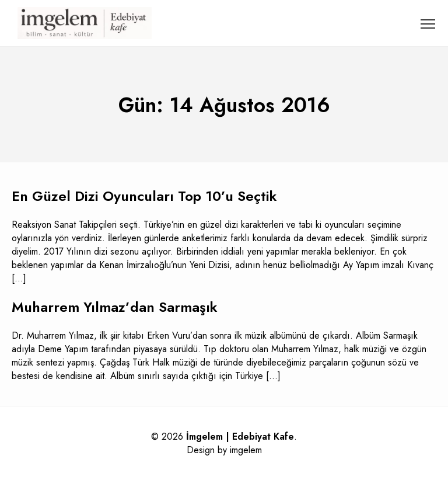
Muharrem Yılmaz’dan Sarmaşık (115, 307)
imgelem (246, 450)
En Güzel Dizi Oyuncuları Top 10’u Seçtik (144, 196)
